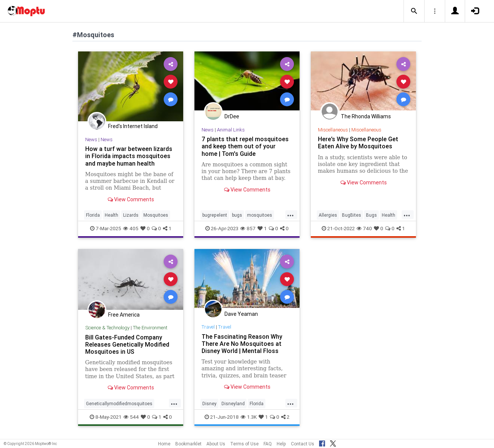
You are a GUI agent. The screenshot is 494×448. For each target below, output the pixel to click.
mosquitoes (260, 215)
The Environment (150, 328)
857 (248, 228)
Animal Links (231, 130)
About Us (216, 444)
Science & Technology (107, 328)
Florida (93, 215)
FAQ (268, 444)
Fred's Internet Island (133, 126)
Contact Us (303, 444)
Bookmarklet (188, 444)
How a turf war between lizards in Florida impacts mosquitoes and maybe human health (129, 156)
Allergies (328, 215)
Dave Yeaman (241, 314)
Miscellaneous (333, 130)
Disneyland (233, 404)
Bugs (371, 215)
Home (164, 444)
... (291, 214)
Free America (124, 315)
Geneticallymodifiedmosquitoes (119, 404)
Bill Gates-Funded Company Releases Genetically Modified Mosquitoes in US (127, 344)
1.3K (249, 417)
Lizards (131, 215)
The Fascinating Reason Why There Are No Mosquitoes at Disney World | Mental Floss (242, 344)
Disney (209, 404)
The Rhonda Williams (366, 116)
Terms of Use (244, 444)
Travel (208, 327)
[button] (414, 11)
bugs (237, 215)
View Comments (131, 199)
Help (281, 444)
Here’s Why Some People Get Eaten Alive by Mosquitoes (358, 143)
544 (131, 417)
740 (364, 228)
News (91, 140)
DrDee (232, 116)
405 (131, 228)
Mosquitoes (156, 215)
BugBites (352, 215)
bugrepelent (215, 215)
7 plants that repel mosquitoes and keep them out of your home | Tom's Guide (245, 146)
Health (111, 215)
